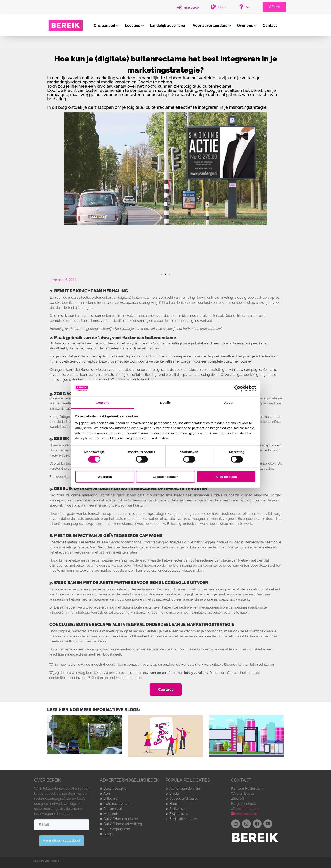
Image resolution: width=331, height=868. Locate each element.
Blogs (222, 7)
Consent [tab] (102, 402)
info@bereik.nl (244, 814)
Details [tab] (165, 402)
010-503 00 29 (245, 809)
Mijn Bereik (192, 8)
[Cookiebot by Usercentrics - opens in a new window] (237, 388)
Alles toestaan (226, 476)
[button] (52, 192)
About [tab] (229, 402)
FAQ (248, 7)
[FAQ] (241, 7)
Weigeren (105, 476)
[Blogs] (214, 7)
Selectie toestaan (166, 476)
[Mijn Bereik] (180, 8)
